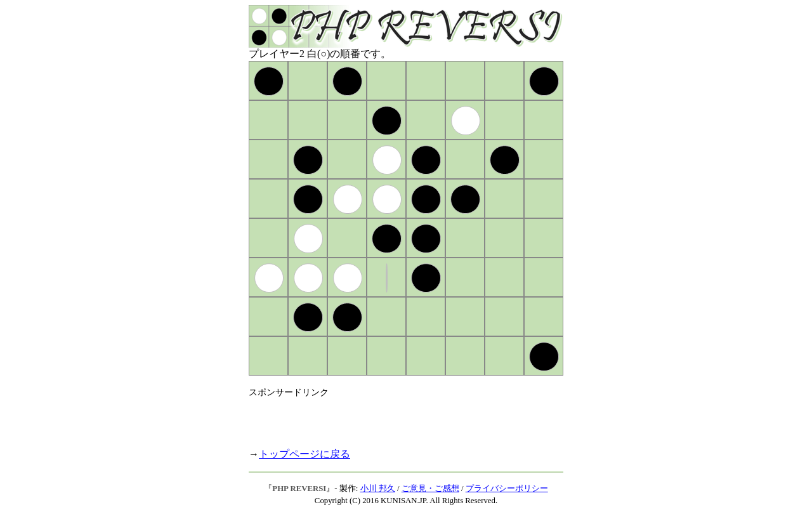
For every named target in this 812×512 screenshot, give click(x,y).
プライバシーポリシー (507, 489)
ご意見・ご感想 (430, 489)
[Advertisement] (397, 417)
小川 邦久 (378, 489)
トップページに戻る (304, 454)
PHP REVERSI (299, 489)
